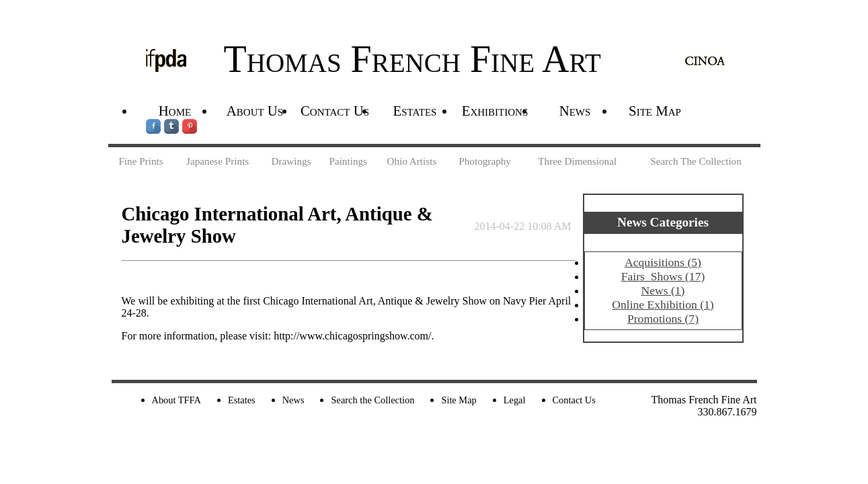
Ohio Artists (411, 161)
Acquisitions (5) (663, 262)
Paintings (348, 161)
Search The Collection (696, 161)
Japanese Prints (218, 161)
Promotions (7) (663, 319)
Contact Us (335, 111)
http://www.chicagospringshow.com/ (352, 336)
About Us (255, 111)
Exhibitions (495, 111)
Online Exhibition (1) (663, 305)
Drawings (291, 161)
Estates (415, 111)
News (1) (663, 290)
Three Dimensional (577, 161)
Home (175, 111)
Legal (515, 400)
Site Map (655, 111)
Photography (485, 161)
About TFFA (176, 400)
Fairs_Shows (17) (663, 276)
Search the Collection (372, 400)
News (575, 111)
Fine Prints (141, 161)
